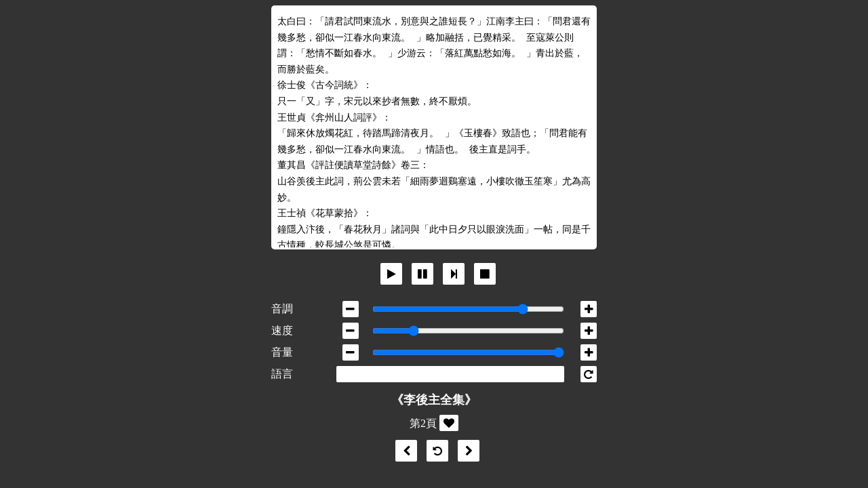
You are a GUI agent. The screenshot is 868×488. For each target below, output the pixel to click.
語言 (282, 374)
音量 (282, 352)
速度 (282, 330)
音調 (282, 309)
